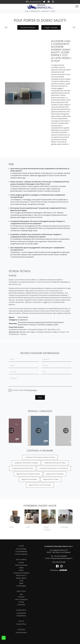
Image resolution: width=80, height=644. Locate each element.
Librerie (21, 562)
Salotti (21, 570)
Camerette (21, 605)
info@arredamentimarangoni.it (61, 558)
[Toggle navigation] (77, 6)
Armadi (21, 602)
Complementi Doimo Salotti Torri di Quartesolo (54, 468)
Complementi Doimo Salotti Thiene (23, 468)
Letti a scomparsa (21, 599)
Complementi (45, 11)
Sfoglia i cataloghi (51, 27)
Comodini (21, 597)
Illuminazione (21, 613)
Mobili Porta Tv (21, 575)
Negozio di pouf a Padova (29, 479)
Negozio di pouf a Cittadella (55, 474)
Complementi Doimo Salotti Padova (55, 463)
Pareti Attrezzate (21, 565)
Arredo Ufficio (21, 624)
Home (27, 11)
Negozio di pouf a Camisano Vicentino (28, 474)
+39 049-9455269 (60, 556)
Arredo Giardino (21, 632)
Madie (21, 568)
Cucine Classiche (21, 554)
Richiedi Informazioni (28, 27)
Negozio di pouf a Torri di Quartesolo (40, 485)
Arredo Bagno (21, 586)
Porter (53, 11)
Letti (21, 594)
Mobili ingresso (21, 578)
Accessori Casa (35, 11)
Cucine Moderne (21, 551)
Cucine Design (21, 549)
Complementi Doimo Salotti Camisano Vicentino (40, 457)
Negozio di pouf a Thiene (51, 479)
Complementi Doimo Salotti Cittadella (26, 463)
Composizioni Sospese (21, 573)
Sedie (21, 583)
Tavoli (21, 581)
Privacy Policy (32, 390)
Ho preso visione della (24, 390)
